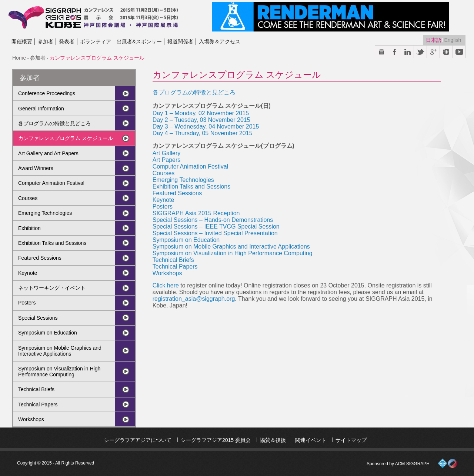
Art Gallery (167, 153)
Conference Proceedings (47, 93)
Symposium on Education (48, 333)
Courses (28, 198)
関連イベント (311, 440)
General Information (41, 109)
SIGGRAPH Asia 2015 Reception (196, 213)
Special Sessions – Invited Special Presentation (215, 233)
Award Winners (36, 168)
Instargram (446, 52)
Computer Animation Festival (51, 183)
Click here (166, 285)
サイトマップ (351, 440)
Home (19, 58)
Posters (27, 303)
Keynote (28, 273)
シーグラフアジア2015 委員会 (216, 440)
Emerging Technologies (45, 213)
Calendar (382, 52)
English (453, 40)
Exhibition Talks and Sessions (52, 243)
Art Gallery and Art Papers (48, 153)
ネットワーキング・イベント (52, 288)
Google (433, 52)
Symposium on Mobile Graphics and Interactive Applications (60, 351)
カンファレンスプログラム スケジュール (66, 138)
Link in (408, 52)
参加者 (38, 58)
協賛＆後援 (273, 440)
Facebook (395, 52)
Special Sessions (38, 318)
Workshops (31, 419)
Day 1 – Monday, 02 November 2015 (201, 113)
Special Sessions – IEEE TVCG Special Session (216, 227)
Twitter (420, 52)
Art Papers (167, 160)
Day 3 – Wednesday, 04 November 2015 (206, 127)
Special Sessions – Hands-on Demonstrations (213, 220)
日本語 (434, 40)
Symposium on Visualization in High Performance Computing (59, 372)
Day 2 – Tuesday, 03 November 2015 (201, 120)
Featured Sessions (40, 258)
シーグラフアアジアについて (138, 440)
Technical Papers (38, 405)
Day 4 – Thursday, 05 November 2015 (203, 133)
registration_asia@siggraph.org (194, 299)
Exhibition (29, 228)
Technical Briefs (36, 389)
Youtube (459, 52)
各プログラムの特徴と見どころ (54, 123)
